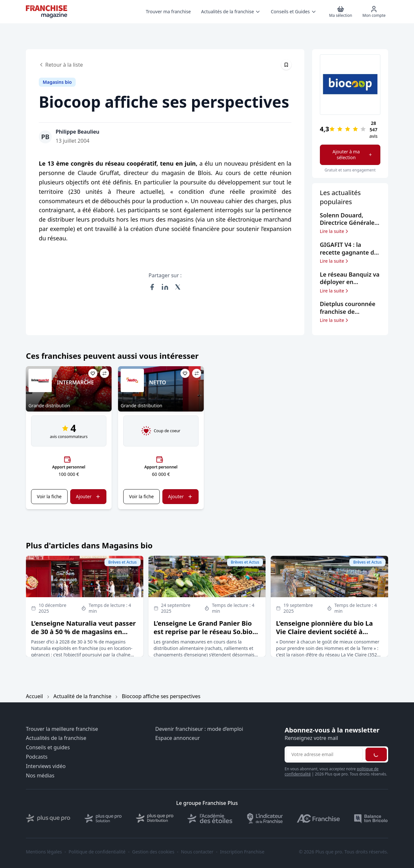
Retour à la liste (61, 65)
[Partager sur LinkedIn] (165, 287)
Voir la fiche (49, 496)
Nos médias (40, 776)
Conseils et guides (48, 747)
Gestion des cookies (153, 852)
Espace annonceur (178, 738)
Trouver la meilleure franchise (62, 729)
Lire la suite (335, 231)
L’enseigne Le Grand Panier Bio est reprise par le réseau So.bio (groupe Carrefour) (203, 632)
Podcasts (37, 757)
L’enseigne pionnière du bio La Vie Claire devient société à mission (324, 632)
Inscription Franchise (242, 852)
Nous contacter (197, 852)
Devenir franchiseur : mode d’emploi (199, 729)
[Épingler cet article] (286, 65)
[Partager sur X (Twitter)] (178, 287)
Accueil (34, 696)
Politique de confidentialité (97, 852)
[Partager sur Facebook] (152, 287)
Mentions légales (44, 852)
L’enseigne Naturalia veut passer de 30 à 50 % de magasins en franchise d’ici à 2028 (83, 632)
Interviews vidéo (46, 766)
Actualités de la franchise (56, 738)
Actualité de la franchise (82, 696)
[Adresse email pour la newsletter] (324, 754)
